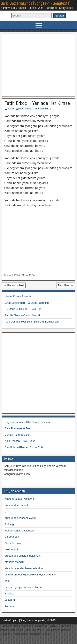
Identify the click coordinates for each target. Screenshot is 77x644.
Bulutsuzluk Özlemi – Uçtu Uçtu (23, 309)
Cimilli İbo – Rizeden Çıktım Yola (24, 447)
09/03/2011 (26, 109)
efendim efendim (15, 562)
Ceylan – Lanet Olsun (18, 435)
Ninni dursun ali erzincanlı (20, 499)
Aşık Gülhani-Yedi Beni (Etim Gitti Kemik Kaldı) (32, 322)
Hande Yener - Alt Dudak (19, 531)
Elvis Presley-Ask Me (17, 428)
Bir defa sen (12, 537)
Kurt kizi (9, 594)
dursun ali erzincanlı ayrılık (21, 518)
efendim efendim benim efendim (24, 568)
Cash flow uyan (14, 543)
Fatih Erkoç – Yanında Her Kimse (37, 103)
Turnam (9, 606)
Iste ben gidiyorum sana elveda (23, 587)
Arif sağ (9, 524)
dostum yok (11, 549)
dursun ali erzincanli (17, 505)
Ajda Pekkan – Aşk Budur (20, 441)
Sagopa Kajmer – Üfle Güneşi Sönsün (27, 422)
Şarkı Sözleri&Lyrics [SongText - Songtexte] (36, 3)
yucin (11, 109)
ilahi (7, 581)
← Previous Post (14, 285)
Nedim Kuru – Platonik (18, 296)
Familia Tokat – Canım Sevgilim (23, 315)
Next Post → (66, 285)
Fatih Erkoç (45, 109)
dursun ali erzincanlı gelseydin (23, 556)
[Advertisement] (38, 65)
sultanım (10, 600)
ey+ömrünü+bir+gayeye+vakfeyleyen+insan (31, 575)
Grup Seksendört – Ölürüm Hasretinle (27, 303)
